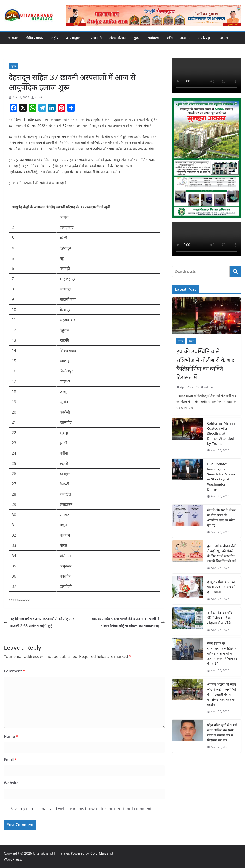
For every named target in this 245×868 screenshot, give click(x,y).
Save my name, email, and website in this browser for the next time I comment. (81, 809)
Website (11, 783)
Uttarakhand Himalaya (51, 853)
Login (223, 38)
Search (235, 272)
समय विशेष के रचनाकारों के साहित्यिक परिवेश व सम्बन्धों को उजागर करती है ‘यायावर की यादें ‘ (222, 653)
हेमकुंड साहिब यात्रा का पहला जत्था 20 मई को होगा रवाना (221, 587)
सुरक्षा (137, 38)
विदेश (192, 341)
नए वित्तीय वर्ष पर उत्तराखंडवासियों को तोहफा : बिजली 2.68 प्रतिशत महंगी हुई (39, 622)
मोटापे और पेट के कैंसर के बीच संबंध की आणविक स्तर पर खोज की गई (221, 518)
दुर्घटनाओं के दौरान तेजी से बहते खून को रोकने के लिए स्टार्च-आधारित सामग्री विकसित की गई (222, 553)
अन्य (183, 38)
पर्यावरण (153, 38)
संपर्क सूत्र (204, 38)
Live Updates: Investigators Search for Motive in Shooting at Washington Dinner (221, 477)
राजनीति (96, 38)
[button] (188, 38)
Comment (14, 671)
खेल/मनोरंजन (117, 38)
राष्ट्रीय (55, 38)
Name (11, 736)
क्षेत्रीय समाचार (35, 38)
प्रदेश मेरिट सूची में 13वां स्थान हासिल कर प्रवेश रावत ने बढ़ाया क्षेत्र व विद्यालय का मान (222, 733)
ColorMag (98, 853)
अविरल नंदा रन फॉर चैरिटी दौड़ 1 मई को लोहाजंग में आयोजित (220, 618)
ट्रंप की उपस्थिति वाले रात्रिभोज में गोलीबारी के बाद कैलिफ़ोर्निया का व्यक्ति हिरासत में (206, 364)
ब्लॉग (169, 38)
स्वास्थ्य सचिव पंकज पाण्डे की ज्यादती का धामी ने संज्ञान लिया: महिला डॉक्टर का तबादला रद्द (128, 622)
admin (39, 97)
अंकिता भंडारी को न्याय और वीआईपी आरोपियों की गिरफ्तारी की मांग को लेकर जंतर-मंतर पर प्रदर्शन (222, 694)
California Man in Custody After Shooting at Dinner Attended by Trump (221, 433)
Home (13, 38)
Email (10, 760)
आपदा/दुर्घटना (75, 38)
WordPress (12, 859)
